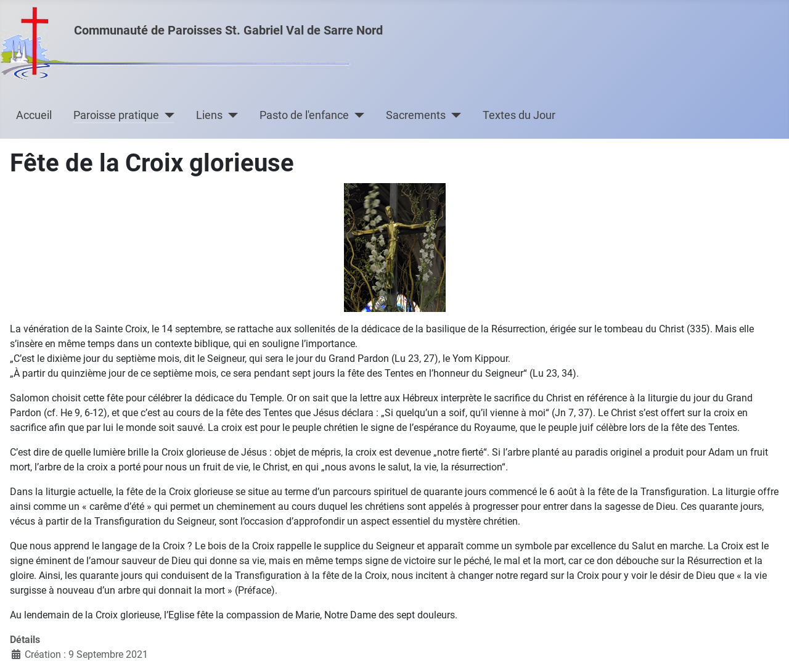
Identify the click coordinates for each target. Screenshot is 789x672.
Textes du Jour (519, 115)
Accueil (34, 115)
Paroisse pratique (116, 115)
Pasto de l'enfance (304, 115)
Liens (209, 115)
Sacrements (416, 115)
